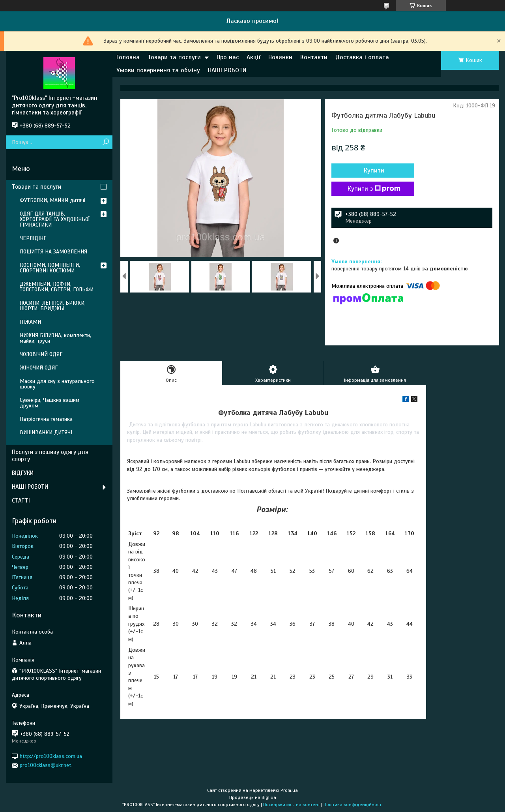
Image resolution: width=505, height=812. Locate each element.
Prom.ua (289, 790)
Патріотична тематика (46, 419)
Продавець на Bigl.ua (253, 797)
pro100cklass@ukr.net (46, 765)
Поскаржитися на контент (292, 804)
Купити (374, 171)
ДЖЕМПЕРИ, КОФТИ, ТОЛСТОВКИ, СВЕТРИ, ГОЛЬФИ (57, 287)
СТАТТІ (21, 501)
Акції (253, 57)
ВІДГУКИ (23, 473)
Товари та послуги (174, 57)
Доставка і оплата (362, 57)
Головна (128, 57)
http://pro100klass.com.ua (51, 756)
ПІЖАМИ (30, 322)
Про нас (228, 57)
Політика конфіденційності (353, 804)
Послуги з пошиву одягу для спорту (50, 456)
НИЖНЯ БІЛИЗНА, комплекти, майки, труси (55, 338)
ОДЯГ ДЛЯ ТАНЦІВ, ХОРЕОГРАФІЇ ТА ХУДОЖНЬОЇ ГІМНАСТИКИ (55, 219)
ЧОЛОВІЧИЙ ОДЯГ (41, 354)
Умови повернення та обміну (158, 70)
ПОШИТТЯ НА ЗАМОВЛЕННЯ (53, 252)
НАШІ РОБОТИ (227, 70)
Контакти (314, 57)
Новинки (280, 57)
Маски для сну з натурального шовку (57, 384)
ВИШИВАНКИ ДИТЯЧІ (46, 432)
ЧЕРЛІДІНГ (33, 238)
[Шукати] (106, 142)
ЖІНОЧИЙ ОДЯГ (39, 368)
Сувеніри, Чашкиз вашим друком (50, 403)
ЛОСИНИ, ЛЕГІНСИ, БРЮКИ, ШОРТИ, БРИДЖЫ (53, 306)
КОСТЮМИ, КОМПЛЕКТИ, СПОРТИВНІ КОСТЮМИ (50, 268)
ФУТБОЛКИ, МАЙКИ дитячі (52, 200)
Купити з (374, 189)
